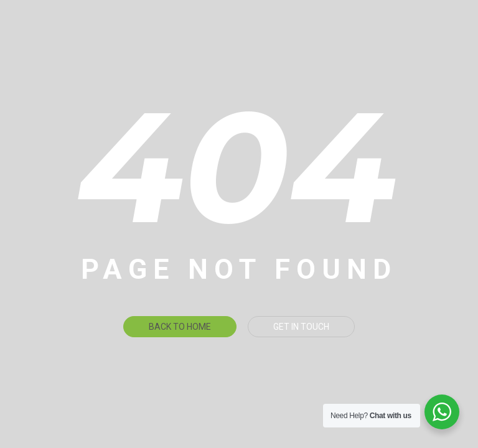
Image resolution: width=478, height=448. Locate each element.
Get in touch (301, 327)
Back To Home (180, 327)
